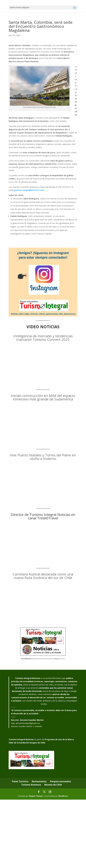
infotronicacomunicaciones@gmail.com (49, 659)
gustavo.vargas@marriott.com (29, 190)
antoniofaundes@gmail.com (28, 723)
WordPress (63, 796)
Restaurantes (39, 781)
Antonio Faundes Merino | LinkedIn (26, 726)
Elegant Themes (36, 796)
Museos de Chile (53, 785)
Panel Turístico (20, 781)
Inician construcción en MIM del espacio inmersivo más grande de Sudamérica (43, 397)
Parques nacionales (60, 781)
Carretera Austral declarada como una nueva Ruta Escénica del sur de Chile (43, 576)
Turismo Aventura (31, 785)
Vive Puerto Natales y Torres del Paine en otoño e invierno (43, 457)
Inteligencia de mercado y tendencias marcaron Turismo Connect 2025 (43, 338)
